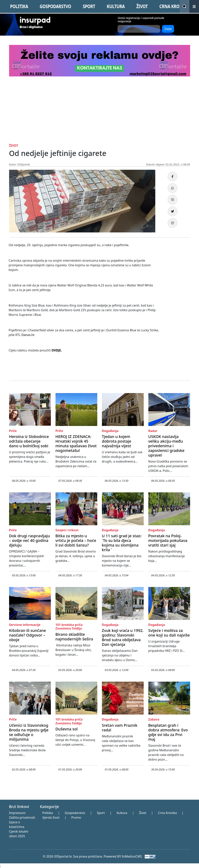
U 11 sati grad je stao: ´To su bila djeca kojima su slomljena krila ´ (122, 543)
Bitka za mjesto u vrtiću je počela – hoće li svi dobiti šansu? (76, 540)
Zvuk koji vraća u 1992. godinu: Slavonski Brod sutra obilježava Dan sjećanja (123, 637)
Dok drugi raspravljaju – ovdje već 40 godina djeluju (29, 540)
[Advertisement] (100, 115)
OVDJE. (57, 350)
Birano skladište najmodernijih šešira (74, 637)
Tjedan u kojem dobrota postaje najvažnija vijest (117, 441)
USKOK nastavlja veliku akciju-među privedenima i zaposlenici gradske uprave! (166, 446)
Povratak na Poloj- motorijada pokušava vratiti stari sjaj (168, 540)
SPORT (89, 6)
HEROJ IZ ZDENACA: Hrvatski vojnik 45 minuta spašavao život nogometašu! (76, 443)
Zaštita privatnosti (22, 817)
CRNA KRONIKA (174, 6)
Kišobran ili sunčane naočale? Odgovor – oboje (28, 635)
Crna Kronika (167, 813)
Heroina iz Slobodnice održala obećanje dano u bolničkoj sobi (29, 441)
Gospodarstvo (75, 813)
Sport (101, 813)
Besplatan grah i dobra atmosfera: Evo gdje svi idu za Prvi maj (168, 732)
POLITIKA (19, 6)
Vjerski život (51, 817)
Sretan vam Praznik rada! (120, 728)
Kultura (122, 813)
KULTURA (116, 6)
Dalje (168, 29)
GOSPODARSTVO (55, 6)
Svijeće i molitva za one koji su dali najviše (169, 633)
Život (143, 813)
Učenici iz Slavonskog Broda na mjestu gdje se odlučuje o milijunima (29, 732)
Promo (76, 817)
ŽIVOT (142, 6)
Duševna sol (67, 729)
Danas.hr (28, 335)
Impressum (17, 813)
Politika (47, 813)
